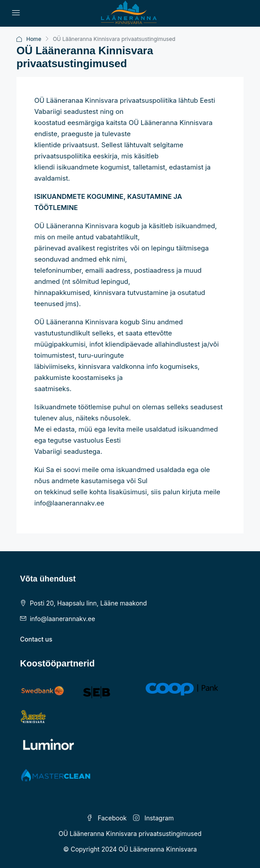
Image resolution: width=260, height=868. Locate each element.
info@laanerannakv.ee (63, 619)
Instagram (154, 818)
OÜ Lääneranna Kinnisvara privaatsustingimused (130, 834)
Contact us (36, 639)
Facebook (107, 818)
